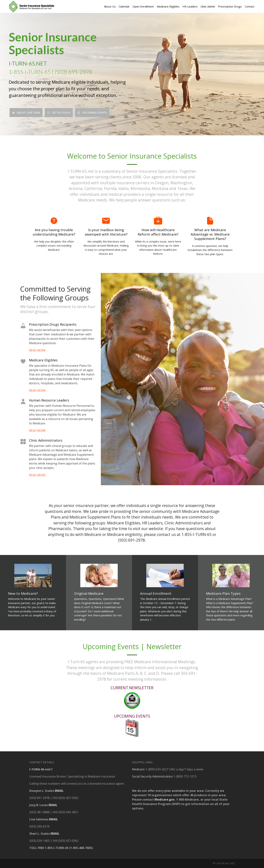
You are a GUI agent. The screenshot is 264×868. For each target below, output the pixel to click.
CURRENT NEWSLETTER (132, 688)
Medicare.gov (165, 799)
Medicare (138, 769)
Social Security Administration (152, 776)
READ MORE (37, 350)
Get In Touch (59, 113)
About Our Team (26, 113)
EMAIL (59, 791)
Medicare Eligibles (168, 6)
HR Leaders (190, 6)
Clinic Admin (208, 6)
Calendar (124, 6)
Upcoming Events (92, 113)
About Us (110, 6)
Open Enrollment (143, 6)
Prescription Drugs (230, 6)
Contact (250, 6)
